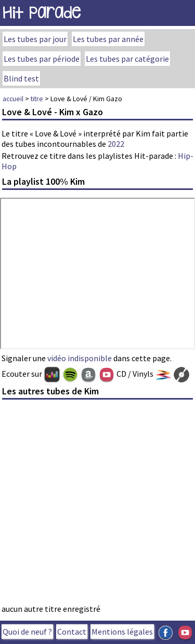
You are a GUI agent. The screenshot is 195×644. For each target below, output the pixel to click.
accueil (13, 99)
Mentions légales (122, 632)
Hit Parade (42, 13)
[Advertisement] (97, 505)
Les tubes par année (108, 39)
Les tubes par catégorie (127, 59)
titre (37, 99)
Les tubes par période (42, 59)
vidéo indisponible (80, 358)
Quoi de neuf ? (27, 632)
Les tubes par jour (35, 39)
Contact (72, 632)
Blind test (21, 78)
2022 (116, 144)
